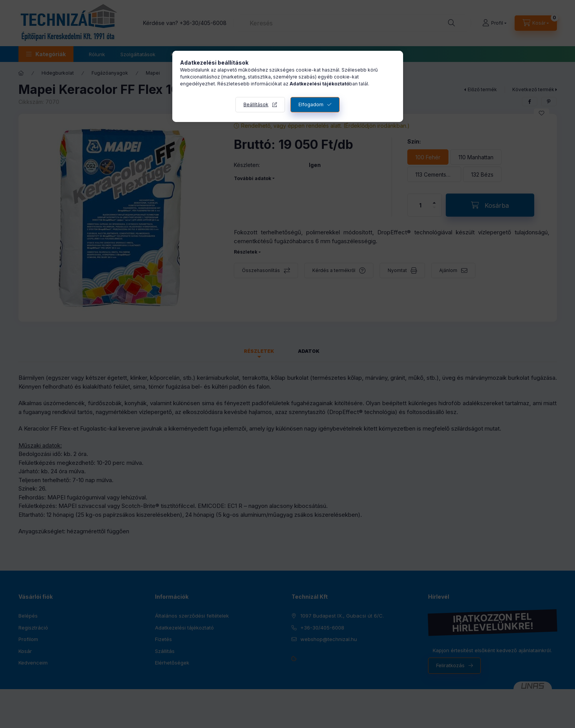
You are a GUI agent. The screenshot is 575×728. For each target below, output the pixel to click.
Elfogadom (311, 104)
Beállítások (256, 104)
